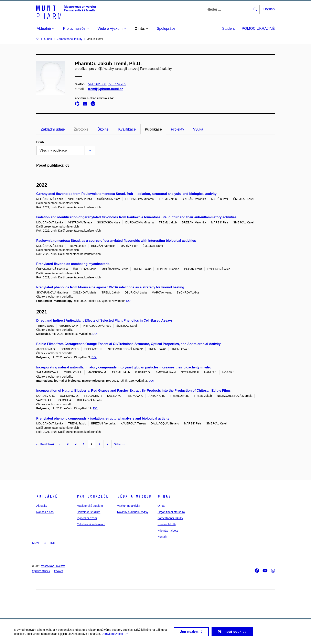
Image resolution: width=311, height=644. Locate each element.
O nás (164, 496)
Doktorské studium (88, 512)
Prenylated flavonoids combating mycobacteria (73, 264)
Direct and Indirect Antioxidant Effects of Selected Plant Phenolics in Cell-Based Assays (104, 320)
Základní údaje (53, 129)
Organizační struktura (171, 512)
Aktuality (42, 506)
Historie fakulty (167, 524)
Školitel (103, 129)
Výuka (198, 129)
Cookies (58, 571)
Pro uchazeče (93, 496)
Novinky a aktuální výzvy (133, 512)
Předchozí (45, 444)
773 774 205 (117, 84)
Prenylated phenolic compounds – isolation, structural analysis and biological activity (103, 418)
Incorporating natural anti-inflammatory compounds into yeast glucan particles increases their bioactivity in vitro (124, 367)
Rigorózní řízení (87, 518)
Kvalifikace (127, 129)
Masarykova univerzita (53, 566)
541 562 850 (97, 84)
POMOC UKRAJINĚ (258, 29)
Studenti (229, 29)
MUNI (36, 543)
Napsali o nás (45, 512)
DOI (129, 301)
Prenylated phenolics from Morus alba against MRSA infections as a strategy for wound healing (110, 287)
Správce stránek (41, 571)
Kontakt (162, 537)
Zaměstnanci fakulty (170, 518)
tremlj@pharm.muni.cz (106, 89)
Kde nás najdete (168, 531)
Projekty (177, 129)
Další (119, 444)
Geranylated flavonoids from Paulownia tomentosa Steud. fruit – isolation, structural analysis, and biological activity (126, 194)
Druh (40, 142)
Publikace (153, 129)
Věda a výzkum (134, 496)
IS (45, 543)
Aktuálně (47, 496)
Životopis (81, 129)
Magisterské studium (90, 506)
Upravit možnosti (114, 635)
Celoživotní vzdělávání (91, 524)
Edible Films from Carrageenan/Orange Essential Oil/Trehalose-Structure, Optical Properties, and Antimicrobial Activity (128, 344)
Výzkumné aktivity (129, 506)
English (269, 9)
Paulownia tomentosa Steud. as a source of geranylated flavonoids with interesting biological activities (116, 241)
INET (54, 543)
